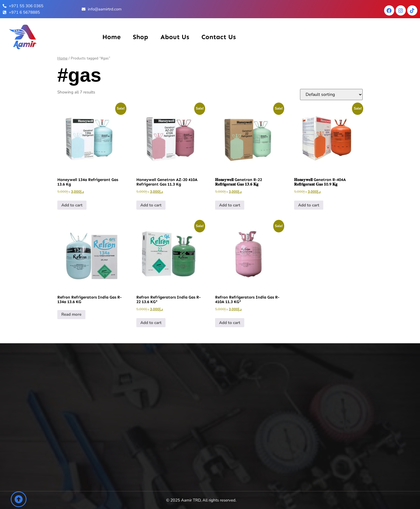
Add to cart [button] (72, 205)
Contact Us (219, 37)
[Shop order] (331, 95)
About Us (175, 37)
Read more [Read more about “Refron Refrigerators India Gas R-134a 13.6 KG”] (71, 314)
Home (111, 37)
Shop (140, 37)
